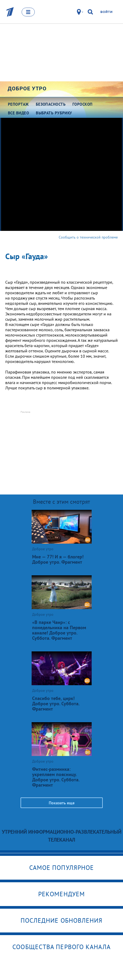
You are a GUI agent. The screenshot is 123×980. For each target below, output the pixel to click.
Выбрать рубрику (54, 113)
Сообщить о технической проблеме (88, 237)
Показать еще (62, 803)
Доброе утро (27, 88)
